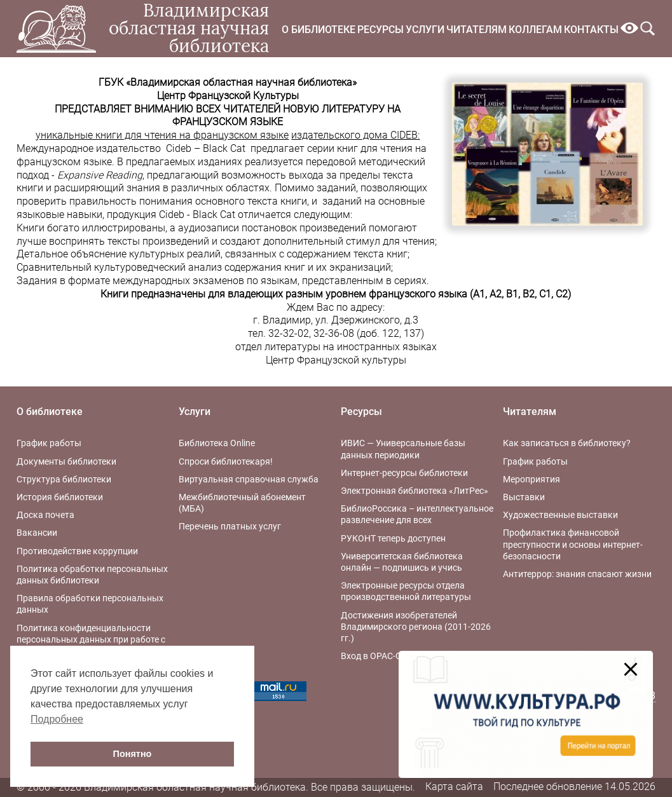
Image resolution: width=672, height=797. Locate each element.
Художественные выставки (560, 515)
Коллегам (535, 30)
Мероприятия (531, 479)
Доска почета (45, 515)
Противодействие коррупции (77, 551)
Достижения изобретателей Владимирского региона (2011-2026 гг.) (416, 627)
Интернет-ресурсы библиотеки (404, 473)
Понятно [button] (133, 754)
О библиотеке (319, 30)
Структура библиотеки (64, 479)
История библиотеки (60, 497)
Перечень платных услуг (230, 526)
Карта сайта (454, 787)
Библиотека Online (217, 443)
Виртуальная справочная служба (249, 479)
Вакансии (37, 533)
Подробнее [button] (57, 719)
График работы (49, 443)
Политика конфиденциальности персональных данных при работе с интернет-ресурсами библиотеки (91, 639)
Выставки (524, 497)
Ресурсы (381, 30)
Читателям (477, 30)
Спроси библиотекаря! (226, 461)
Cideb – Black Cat (206, 148)
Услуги (425, 30)
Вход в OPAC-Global (381, 656)
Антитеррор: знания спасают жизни (577, 574)
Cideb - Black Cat (197, 215)
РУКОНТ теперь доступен (393, 538)
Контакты (591, 30)
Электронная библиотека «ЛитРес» (415, 491)
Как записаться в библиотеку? (567, 443)
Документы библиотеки (66, 461)
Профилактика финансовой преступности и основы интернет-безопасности (573, 544)
